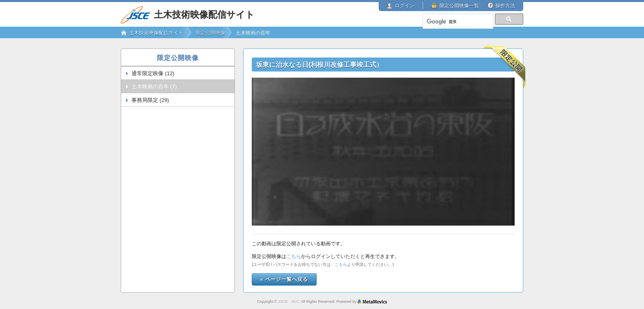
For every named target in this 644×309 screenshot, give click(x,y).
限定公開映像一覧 (459, 6)
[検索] (458, 22)
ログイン (405, 6)
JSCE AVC (289, 302)
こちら (294, 256)
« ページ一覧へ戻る (284, 279)
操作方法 (505, 6)
